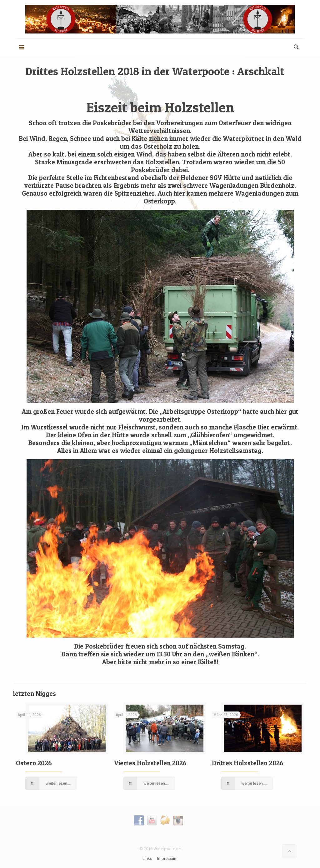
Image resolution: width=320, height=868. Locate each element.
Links (147, 858)
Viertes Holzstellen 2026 (150, 763)
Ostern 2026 (34, 763)
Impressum (167, 858)
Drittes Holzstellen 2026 (248, 763)
